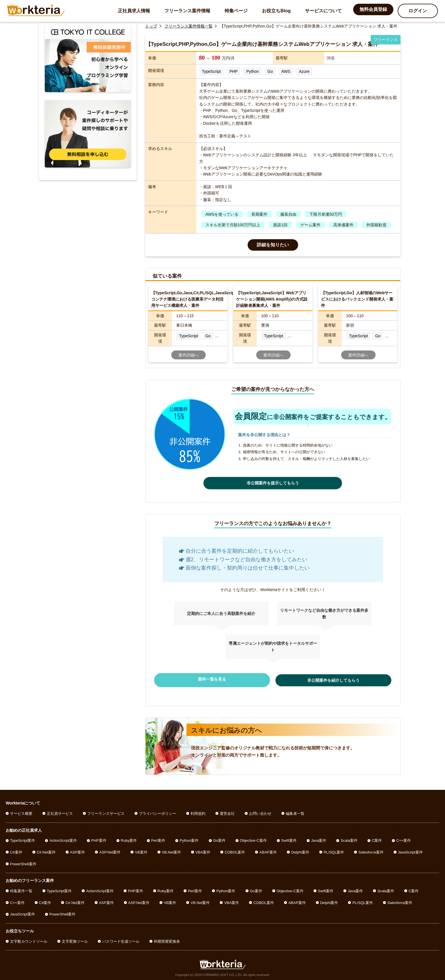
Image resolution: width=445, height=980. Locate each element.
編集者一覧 (295, 812)
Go (270, 71)
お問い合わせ (260, 812)
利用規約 (198, 812)
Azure (304, 71)
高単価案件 (343, 225)
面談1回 (280, 225)
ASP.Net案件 (110, 850)
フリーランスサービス (106, 812)
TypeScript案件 (23, 838)
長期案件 (259, 214)
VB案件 (141, 850)
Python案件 (189, 838)
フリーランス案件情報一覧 (189, 26)
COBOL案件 (235, 850)
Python (252, 71)
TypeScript (211, 71)
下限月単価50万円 (326, 214)
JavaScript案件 (410, 850)
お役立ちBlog (276, 11)
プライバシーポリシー (158, 812)
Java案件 (319, 838)
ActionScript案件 (63, 838)
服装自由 (288, 214)
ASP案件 (77, 850)
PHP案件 (99, 838)
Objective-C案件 (253, 838)
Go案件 (219, 838)
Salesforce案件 (371, 850)
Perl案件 (158, 838)
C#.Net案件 (46, 850)
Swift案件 (289, 838)
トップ (151, 26)
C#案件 (16, 850)
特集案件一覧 (21, 889)
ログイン (418, 11)
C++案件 (404, 838)
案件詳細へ (189, 355)
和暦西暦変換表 (167, 939)
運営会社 (227, 812)
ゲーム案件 (310, 225)
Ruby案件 (129, 838)
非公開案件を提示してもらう (273, 483)
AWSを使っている (222, 214)
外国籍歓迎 (376, 225)
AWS (286, 71)
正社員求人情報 (134, 11)
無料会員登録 (373, 9)
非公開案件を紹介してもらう (320, 679)
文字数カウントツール (29, 939)
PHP (234, 71)
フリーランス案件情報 (187, 11)
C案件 (377, 838)
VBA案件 (203, 850)
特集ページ (236, 11)
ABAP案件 (268, 850)
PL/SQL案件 (334, 850)
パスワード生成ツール (121, 939)
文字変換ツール (75, 939)
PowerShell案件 (23, 862)
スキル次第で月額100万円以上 (233, 225)
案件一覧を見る (226, 679)
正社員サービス (60, 812)
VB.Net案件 (171, 850)
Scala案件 (349, 838)
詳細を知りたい (273, 245)
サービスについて (323, 11)
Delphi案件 (300, 850)
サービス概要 (21, 812)
